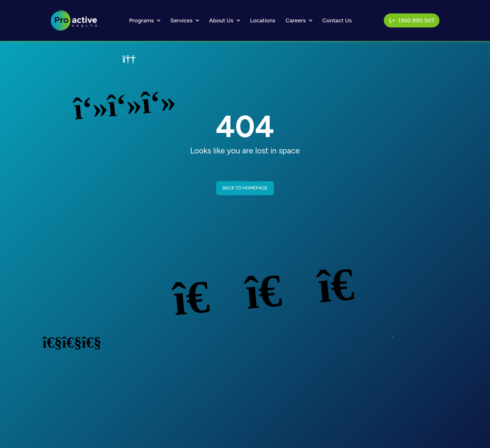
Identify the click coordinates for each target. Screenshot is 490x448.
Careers (299, 20)
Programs (145, 20)
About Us (225, 20)
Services (185, 20)
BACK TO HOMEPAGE (245, 188)
